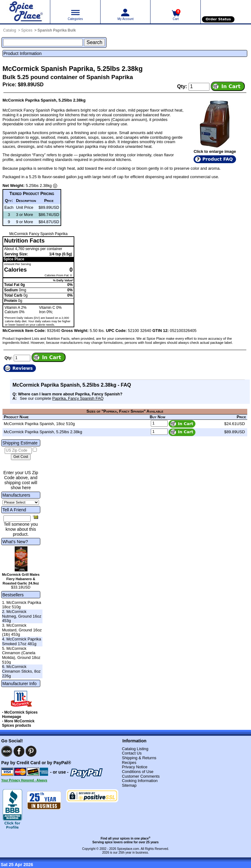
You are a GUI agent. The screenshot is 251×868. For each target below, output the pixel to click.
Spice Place (14, 259)
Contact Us (132, 753)
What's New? (15, 542)
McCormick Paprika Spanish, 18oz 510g (39, 424)
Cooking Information (140, 781)
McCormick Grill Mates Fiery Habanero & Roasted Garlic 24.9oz (21, 579)
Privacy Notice (135, 767)
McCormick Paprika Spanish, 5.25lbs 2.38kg (43, 432)
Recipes (129, 763)
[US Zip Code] (18, 451)
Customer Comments (141, 776)
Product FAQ (217, 159)
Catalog (10, 30)
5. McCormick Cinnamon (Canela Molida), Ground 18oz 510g (21, 655)
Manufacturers (16, 495)
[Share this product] (35, 517)
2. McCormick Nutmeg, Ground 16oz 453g (22, 616)
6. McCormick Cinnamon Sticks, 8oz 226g (21, 671)
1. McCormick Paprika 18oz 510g (21, 605)
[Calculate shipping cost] (21, 457)
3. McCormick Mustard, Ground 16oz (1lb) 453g (22, 630)
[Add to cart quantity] (199, 87)
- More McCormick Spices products (18, 723)
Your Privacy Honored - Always (24, 780)
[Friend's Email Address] (17, 519)
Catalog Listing (135, 749)
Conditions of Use (138, 772)
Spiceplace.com (128, 849)
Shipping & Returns (139, 758)
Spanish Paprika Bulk (57, 30)
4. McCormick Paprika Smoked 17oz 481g (21, 641)
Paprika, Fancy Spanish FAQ (78, 398)
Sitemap (129, 785)
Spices (27, 30)
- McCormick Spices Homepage (20, 715)
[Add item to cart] (228, 86)
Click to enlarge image (215, 151)
